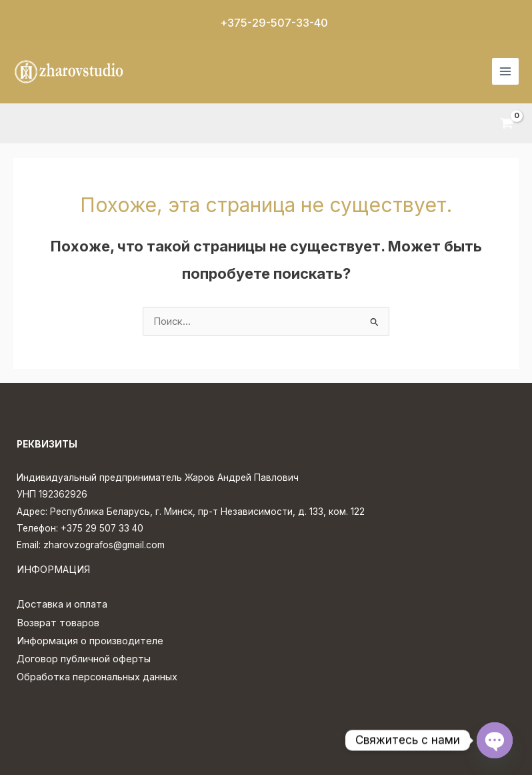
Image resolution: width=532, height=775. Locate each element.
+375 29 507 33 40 (102, 528)
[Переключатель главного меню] (505, 71)
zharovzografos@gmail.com (104, 545)
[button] (266, 23)
